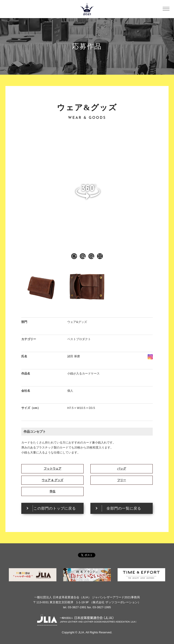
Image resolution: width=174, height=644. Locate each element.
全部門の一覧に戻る (124, 508)
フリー (122, 480)
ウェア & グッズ (52, 480)
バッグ (122, 469)
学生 (53, 491)
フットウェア (53, 469)
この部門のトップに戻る (55, 508)
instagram (150, 357)
